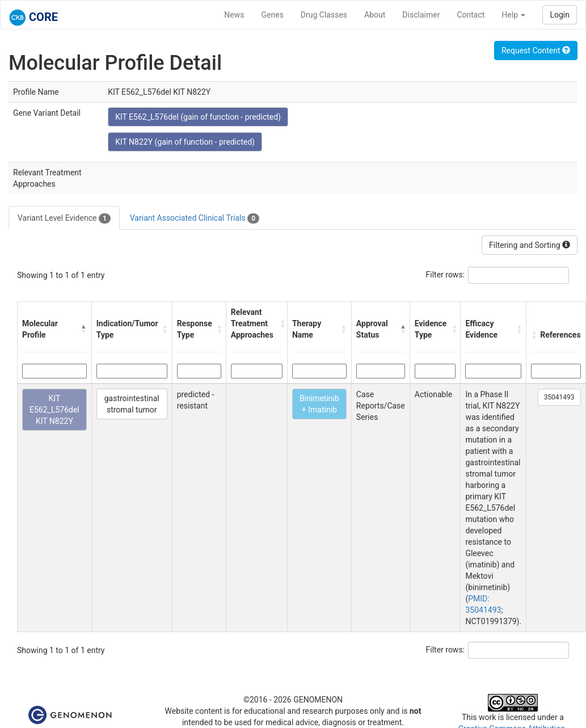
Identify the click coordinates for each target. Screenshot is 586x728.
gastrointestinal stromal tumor (132, 404)
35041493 (559, 397)
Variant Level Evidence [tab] (64, 218)
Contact (471, 15)
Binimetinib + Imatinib (319, 404)
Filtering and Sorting (530, 245)
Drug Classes (324, 15)
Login (560, 15)
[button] (84, 329)
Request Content (536, 51)
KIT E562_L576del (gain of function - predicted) (198, 117)
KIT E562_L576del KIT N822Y (54, 410)
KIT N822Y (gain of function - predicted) (185, 142)
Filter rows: (446, 275)
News (234, 15)
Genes (273, 15)
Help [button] (513, 15)
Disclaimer (421, 15)
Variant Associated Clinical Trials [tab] (195, 218)
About (375, 15)
